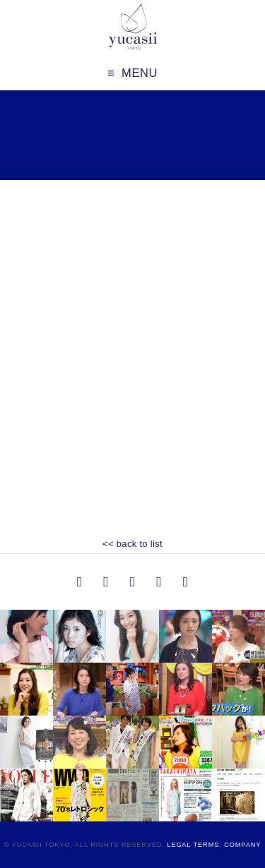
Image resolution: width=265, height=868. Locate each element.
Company (242, 845)
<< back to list (132, 544)
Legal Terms (193, 845)
